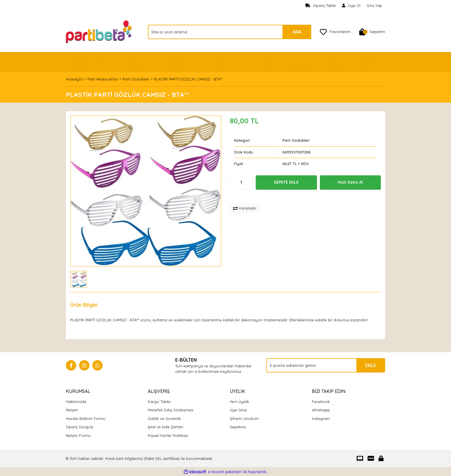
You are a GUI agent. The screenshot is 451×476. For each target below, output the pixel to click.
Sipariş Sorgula (80, 427)
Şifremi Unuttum (244, 419)
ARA (297, 32)
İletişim (72, 410)
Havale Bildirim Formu (86, 419)
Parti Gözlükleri (296, 140)
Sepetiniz (238, 427)
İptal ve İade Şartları (166, 427)
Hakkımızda (76, 402)
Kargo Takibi (159, 402)
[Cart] (372, 32)
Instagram (321, 419)
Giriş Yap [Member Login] (374, 5)
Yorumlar (118, 305)
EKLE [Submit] (371, 365)
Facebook (321, 402)
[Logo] (99, 31)
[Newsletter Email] (326, 365)
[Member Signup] (351, 6)
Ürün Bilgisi (84, 305)
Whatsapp (321, 410)
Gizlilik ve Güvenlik (164, 419)
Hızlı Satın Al (350, 182)
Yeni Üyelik (239, 402)
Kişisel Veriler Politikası (168, 435)
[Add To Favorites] (249, 197)
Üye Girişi (238, 410)
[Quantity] (241, 183)
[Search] (230, 32)
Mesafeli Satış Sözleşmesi (171, 410)
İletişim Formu (78, 435)
